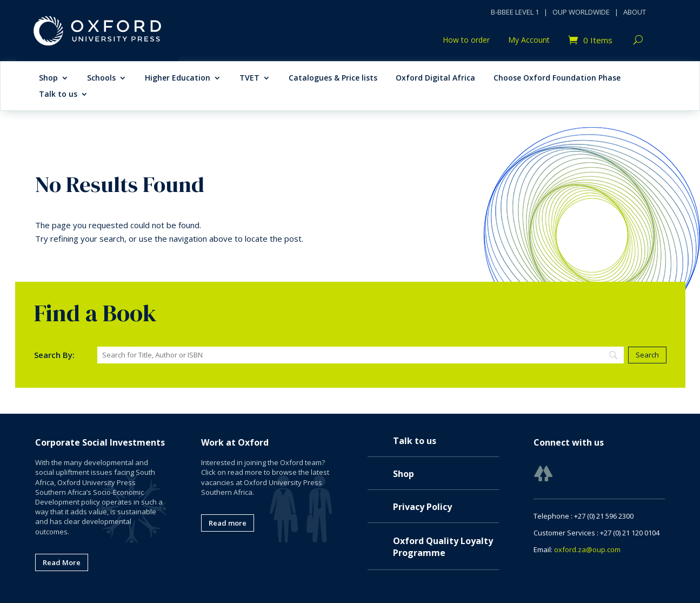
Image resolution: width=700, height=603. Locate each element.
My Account (529, 41)
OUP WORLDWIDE (581, 12)
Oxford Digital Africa (435, 78)
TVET (249, 78)
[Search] (361, 355)
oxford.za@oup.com (587, 549)
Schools (101, 78)
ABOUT (635, 12)
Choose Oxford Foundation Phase (557, 78)
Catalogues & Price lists (333, 78)
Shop (48, 78)
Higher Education (178, 78)
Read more (228, 523)
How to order (466, 41)
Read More (62, 562)
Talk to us (58, 95)
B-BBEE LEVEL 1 (515, 12)
